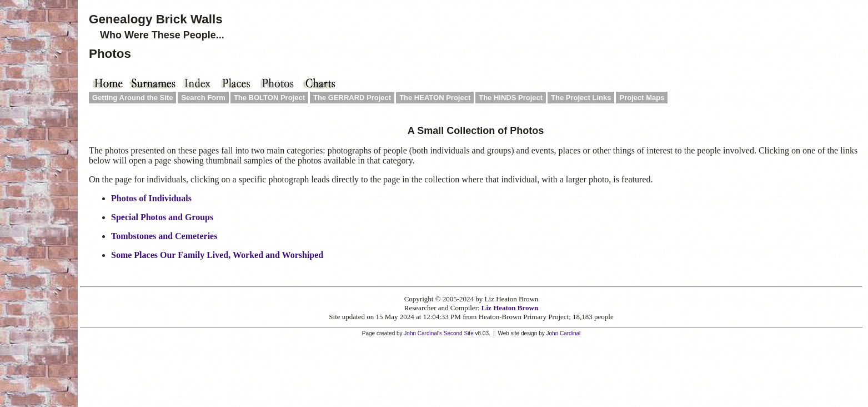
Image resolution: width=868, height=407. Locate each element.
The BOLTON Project (269, 98)
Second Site (459, 333)
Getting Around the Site (132, 98)
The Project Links (581, 98)
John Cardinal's (423, 333)
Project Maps (642, 98)
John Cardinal (564, 333)
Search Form (203, 98)
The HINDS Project (511, 98)
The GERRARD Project (352, 98)
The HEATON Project (435, 98)
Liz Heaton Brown (510, 308)
